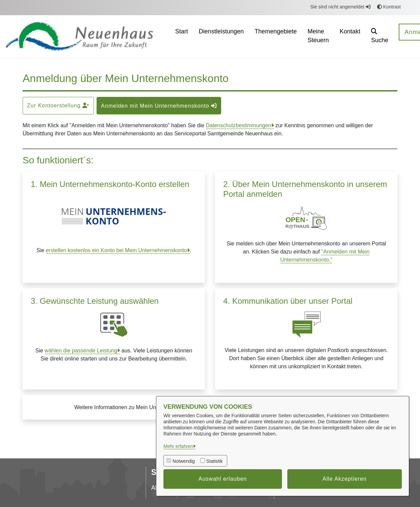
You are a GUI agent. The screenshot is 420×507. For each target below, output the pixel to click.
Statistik (215, 461)
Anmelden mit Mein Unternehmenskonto (159, 106)
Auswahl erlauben (223, 479)
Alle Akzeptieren (345, 479)
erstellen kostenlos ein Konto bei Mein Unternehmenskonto (116, 250)
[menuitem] (182, 37)
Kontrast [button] (389, 7)
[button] (380, 37)
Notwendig (184, 461)
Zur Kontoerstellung (58, 105)
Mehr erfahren (178, 446)
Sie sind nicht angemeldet (340, 7)
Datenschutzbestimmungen (238, 125)
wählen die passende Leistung (81, 351)
